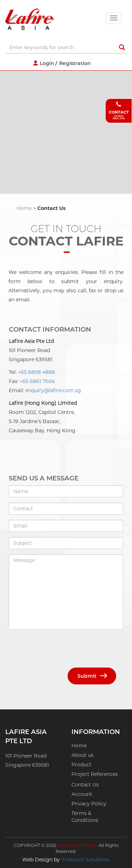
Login (47, 63)
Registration (75, 63)
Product (81, 765)
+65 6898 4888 (36, 372)
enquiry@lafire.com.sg (53, 390)
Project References (95, 774)
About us (83, 755)
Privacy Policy (89, 804)
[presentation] (62, 649)
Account (82, 794)
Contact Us (85, 785)
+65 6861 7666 (37, 381)
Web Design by (41, 860)
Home (24, 208)
